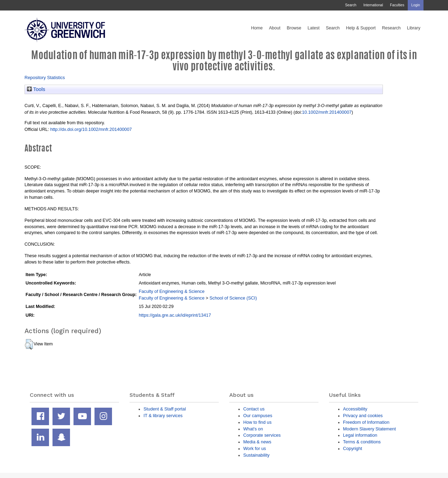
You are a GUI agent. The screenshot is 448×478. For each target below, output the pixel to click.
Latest (314, 28)
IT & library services (163, 416)
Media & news (257, 442)
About (275, 28)
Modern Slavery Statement (369, 429)
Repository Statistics (45, 78)
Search (351, 5)
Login (416, 5)
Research (391, 28)
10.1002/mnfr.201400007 (327, 112)
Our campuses (258, 416)
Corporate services (262, 435)
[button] (29, 344)
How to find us (257, 422)
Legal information (360, 435)
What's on (253, 429)
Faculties (397, 5)
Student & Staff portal (165, 409)
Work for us (255, 448)
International (373, 5)
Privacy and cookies (363, 416)
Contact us (254, 409)
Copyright (353, 448)
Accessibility (355, 409)
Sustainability (256, 455)
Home (257, 28)
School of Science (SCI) (233, 298)
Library (414, 28)
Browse (294, 28)
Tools (36, 89)
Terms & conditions (362, 442)
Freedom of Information (366, 422)
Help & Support (361, 28)
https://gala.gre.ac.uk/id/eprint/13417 (175, 315)
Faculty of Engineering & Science (171, 291)
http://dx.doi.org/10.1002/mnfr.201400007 (91, 129)
